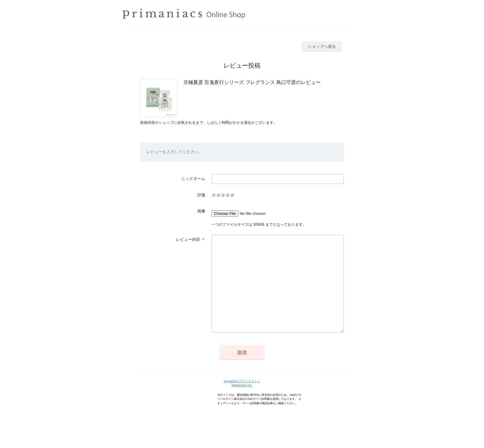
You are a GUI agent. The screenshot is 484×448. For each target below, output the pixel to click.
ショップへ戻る (322, 46)
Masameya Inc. (242, 404)
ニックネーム (193, 179)
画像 (201, 211)
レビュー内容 (188, 239)
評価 (201, 195)
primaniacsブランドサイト (242, 400)
